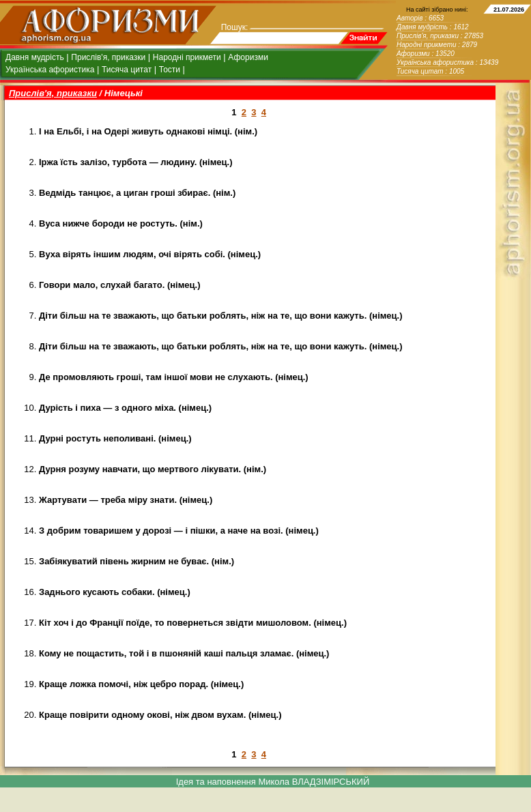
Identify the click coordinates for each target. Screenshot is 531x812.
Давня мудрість (35, 57)
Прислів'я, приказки (108, 57)
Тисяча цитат (127, 70)
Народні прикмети (187, 57)
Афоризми (248, 57)
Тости (170, 70)
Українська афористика (50, 70)
